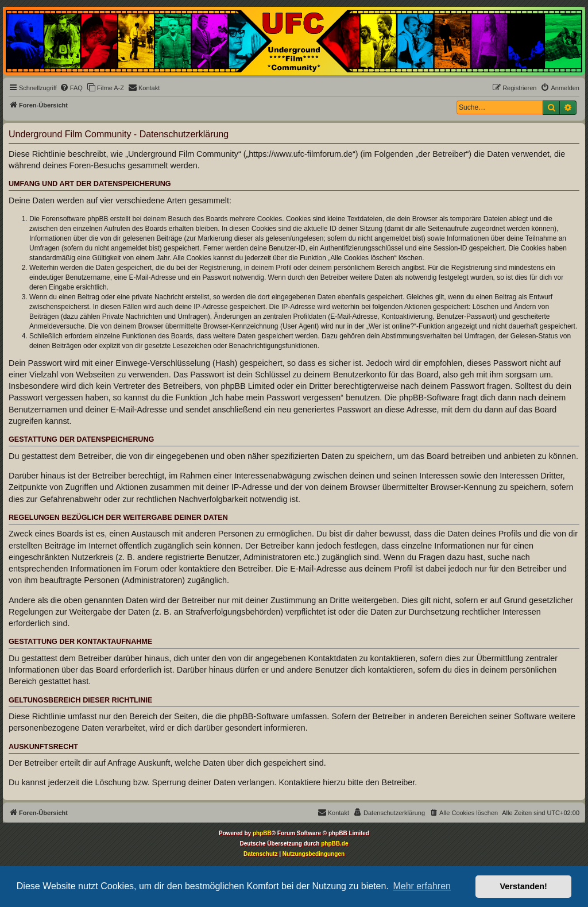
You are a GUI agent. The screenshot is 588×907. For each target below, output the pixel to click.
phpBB (262, 833)
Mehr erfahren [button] (422, 886)
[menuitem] (71, 88)
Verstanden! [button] (524, 886)
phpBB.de (334, 844)
